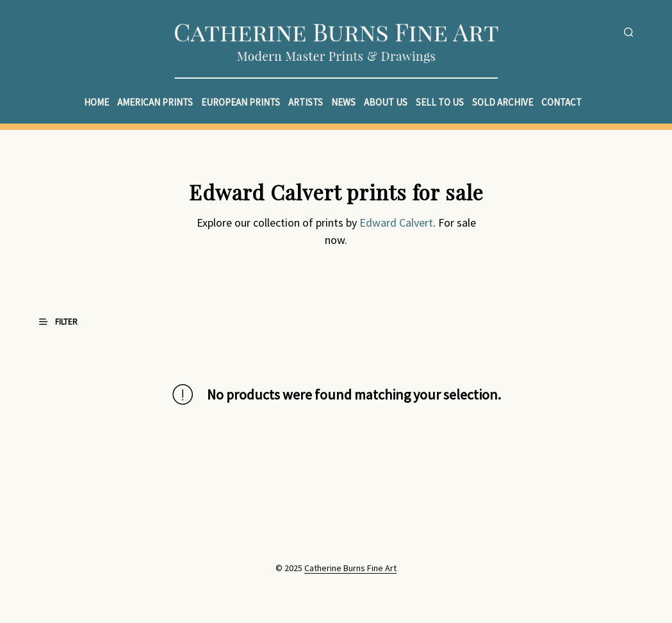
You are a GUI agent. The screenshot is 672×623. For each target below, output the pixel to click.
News (343, 102)
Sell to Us (440, 102)
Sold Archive (503, 102)
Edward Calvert (396, 222)
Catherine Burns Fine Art (350, 569)
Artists (306, 102)
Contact (561, 102)
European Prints (241, 102)
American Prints (155, 102)
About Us (386, 102)
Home (96, 102)
